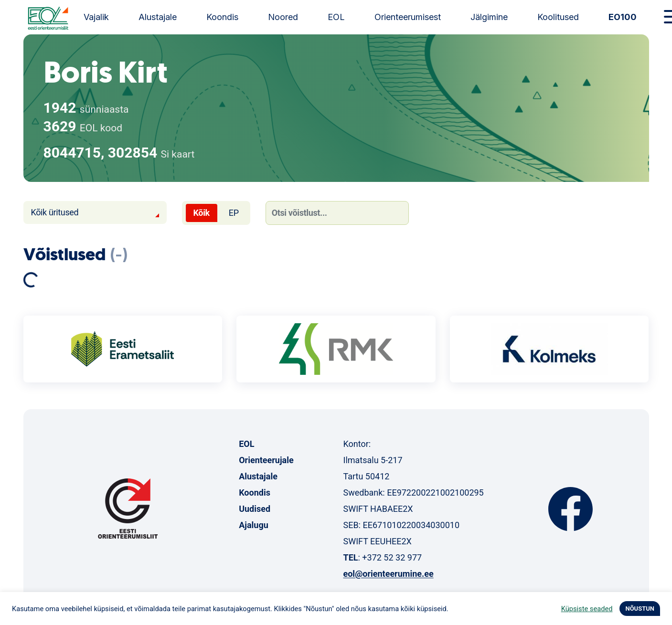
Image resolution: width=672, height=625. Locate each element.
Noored (283, 17)
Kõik (202, 213)
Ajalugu (254, 525)
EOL (336, 17)
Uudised (255, 509)
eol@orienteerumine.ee (388, 574)
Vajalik (96, 17)
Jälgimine (489, 17)
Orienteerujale (266, 460)
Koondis (222, 17)
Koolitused (558, 17)
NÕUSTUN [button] (640, 609)
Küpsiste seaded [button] (587, 609)
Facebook (571, 509)
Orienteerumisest (408, 17)
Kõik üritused (55, 212)
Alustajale (158, 17)
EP (234, 213)
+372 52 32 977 (392, 557)
